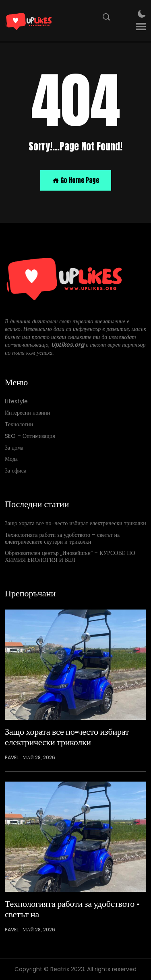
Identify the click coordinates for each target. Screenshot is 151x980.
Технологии (19, 424)
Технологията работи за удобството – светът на (72, 909)
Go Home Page (76, 180)
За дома (14, 448)
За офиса (16, 471)
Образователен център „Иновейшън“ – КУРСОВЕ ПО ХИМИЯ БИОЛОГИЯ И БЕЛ (70, 557)
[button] (141, 27)
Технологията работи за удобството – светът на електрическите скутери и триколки (62, 538)
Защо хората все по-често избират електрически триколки (75, 523)
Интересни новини (27, 413)
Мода (11, 459)
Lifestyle (16, 402)
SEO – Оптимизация (30, 436)
